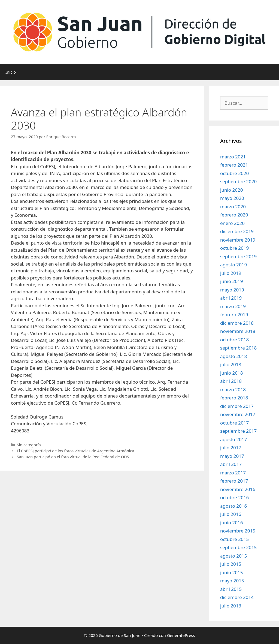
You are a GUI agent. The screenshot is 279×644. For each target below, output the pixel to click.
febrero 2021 (234, 165)
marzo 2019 (233, 306)
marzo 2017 (233, 473)
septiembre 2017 (238, 431)
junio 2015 (231, 572)
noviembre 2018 (238, 331)
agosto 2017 (233, 439)
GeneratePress (181, 635)
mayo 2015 (232, 581)
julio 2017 (231, 448)
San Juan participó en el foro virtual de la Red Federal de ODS (73, 457)
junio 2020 (231, 190)
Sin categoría (29, 445)
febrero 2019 (234, 315)
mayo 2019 (232, 290)
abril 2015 (231, 589)
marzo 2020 (233, 207)
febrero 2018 (234, 398)
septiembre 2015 (238, 547)
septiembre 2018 (238, 348)
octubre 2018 (234, 340)
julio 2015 (231, 564)
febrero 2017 (234, 481)
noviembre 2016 (238, 489)
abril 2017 (231, 464)
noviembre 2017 (238, 414)
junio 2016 (231, 523)
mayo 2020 (232, 198)
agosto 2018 (233, 356)
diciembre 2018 (237, 323)
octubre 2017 (234, 423)
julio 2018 (231, 364)
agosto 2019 (233, 265)
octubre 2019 (234, 248)
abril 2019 (231, 298)
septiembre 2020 (238, 181)
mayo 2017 (232, 456)
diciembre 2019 (237, 231)
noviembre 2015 (238, 531)
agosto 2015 (233, 556)
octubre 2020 (234, 173)
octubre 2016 (234, 497)
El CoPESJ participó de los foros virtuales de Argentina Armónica (76, 451)
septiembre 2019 (238, 256)
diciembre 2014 (237, 597)
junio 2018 (231, 373)
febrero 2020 (234, 215)
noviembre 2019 (238, 240)
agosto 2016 (233, 506)
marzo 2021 (233, 157)
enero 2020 (232, 223)
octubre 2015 (234, 539)
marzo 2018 (233, 389)
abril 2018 (231, 381)
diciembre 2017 (237, 406)
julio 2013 (231, 606)
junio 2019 (231, 281)
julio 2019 (231, 273)
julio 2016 (231, 514)
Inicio (11, 72)
